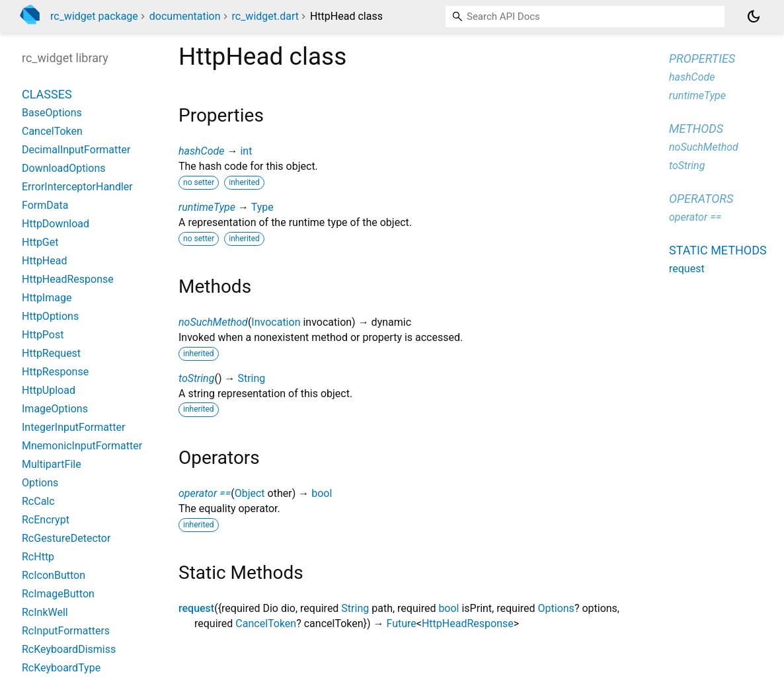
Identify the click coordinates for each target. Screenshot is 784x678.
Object (250, 493)
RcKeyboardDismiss (69, 649)
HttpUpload (49, 390)
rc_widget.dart (265, 16)
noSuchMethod (213, 322)
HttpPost (43, 335)
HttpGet (40, 242)
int (246, 151)
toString (196, 378)
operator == (205, 493)
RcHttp (38, 557)
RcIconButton (54, 575)
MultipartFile (52, 464)
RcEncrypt (46, 520)
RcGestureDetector (66, 538)
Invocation (276, 322)
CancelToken (266, 623)
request (196, 608)
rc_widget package (94, 16)
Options (556, 608)
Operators (701, 199)
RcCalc (38, 501)
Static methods (718, 250)
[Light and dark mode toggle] (754, 17)
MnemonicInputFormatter (82, 446)
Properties (702, 58)
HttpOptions (50, 316)
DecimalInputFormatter (76, 150)
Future (401, 623)
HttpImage (47, 298)
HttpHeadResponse (468, 623)
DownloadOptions (64, 168)
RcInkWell (45, 612)
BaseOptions (52, 113)
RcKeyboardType (61, 668)
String (251, 378)
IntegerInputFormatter (73, 427)
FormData (45, 205)
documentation (185, 16)
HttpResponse (55, 372)
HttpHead (45, 261)
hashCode (201, 151)
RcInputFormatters (66, 631)
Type (262, 207)
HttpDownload (56, 224)
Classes (47, 94)
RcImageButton (58, 594)
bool (322, 493)
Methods (696, 129)
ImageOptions (55, 409)
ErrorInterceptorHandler (77, 187)
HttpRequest (51, 353)
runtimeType (207, 207)
